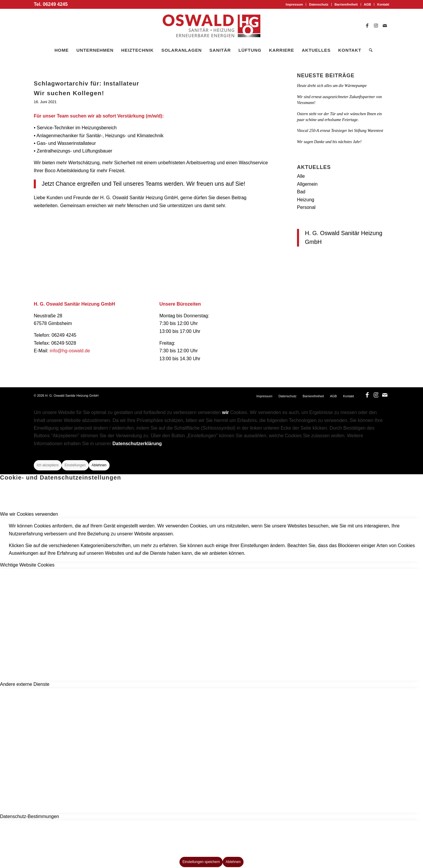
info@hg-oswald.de (70, 351)
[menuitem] (295, 4)
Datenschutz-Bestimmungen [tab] (30, 816)
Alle (301, 176)
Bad (301, 192)
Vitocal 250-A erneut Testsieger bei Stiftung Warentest (340, 131)
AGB (367, 4)
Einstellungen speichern (201, 862)
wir (225, 412)
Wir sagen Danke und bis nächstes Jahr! (329, 142)
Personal (306, 207)
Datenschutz (319, 4)
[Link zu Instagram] (376, 26)
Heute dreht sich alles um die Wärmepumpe (332, 86)
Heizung (306, 200)
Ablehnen (99, 465)
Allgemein (307, 184)
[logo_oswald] (211, 26)
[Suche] (369, 50)
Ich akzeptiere (48, 465)
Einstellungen (75, 465)
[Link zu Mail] (385, 26)
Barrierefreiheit (346, 4)
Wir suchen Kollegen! (69, 93)
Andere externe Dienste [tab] (25, 684)
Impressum (294, 4)
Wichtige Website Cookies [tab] (27, 565)
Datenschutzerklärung (137, 444)
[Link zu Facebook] (367, 26)
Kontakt (383, 4)
